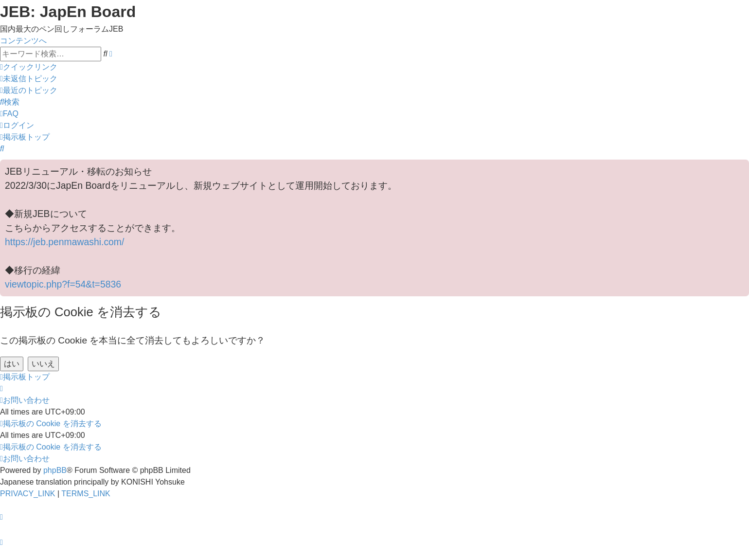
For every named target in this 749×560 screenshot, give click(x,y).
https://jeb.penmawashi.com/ (64, 242)
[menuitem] (29, 79)
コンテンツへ (23, 41)
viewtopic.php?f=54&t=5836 (63, 284)
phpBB (55, 470)
